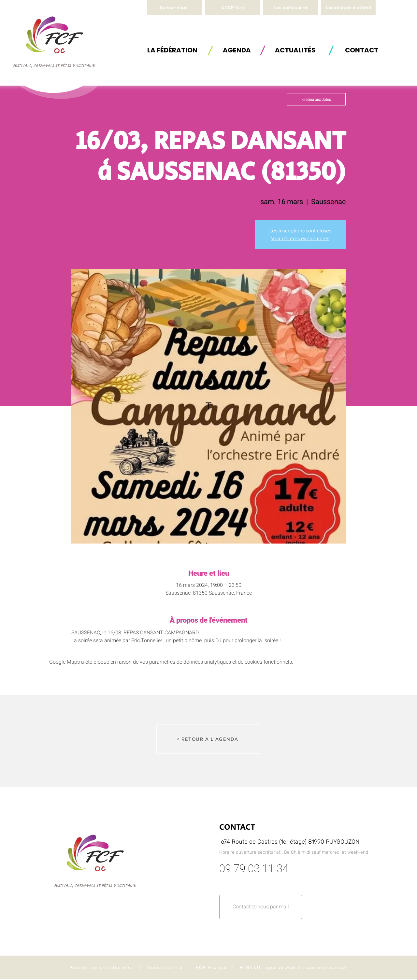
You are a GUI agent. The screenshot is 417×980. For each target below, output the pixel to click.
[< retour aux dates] (316, 99)
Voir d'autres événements (300, 238)
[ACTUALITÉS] (295, 50)
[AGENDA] (237, 50)
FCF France (211, 967)
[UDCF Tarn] (233, 8)
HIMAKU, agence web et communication (294, 967)
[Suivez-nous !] (175, 8)
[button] (348, 8)
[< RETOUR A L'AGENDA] (208, 739)
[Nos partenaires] (291, 8)
